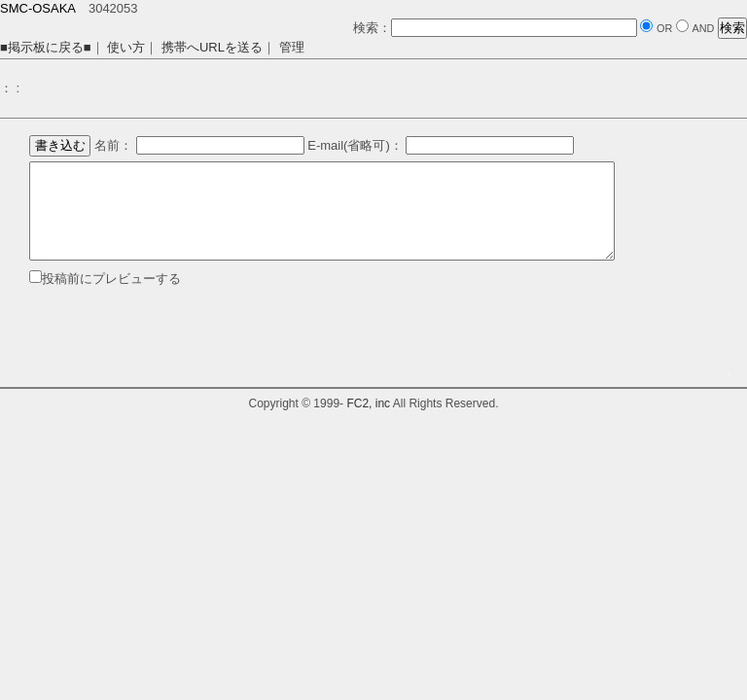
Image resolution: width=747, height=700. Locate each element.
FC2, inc (368, 403)
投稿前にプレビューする (111, 279)
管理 (292, 47)
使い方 (126, 47)
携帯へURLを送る (212, 47)
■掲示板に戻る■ (46, 47)
